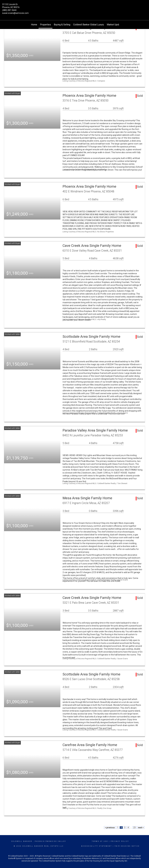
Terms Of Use (100, 841)
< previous (110, 828)
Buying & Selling (62, 25)
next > (141, 828)
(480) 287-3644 (9, 10)
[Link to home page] (74, 7)
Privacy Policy (120, 841)
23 (134, 828)
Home (34, 25)
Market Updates (115, 25)
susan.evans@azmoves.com (15, 13)
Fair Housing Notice (127, 846)
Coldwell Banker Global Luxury (89, 25)
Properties (45, 25)
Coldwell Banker (22, 841)
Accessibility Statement (97, 846)
